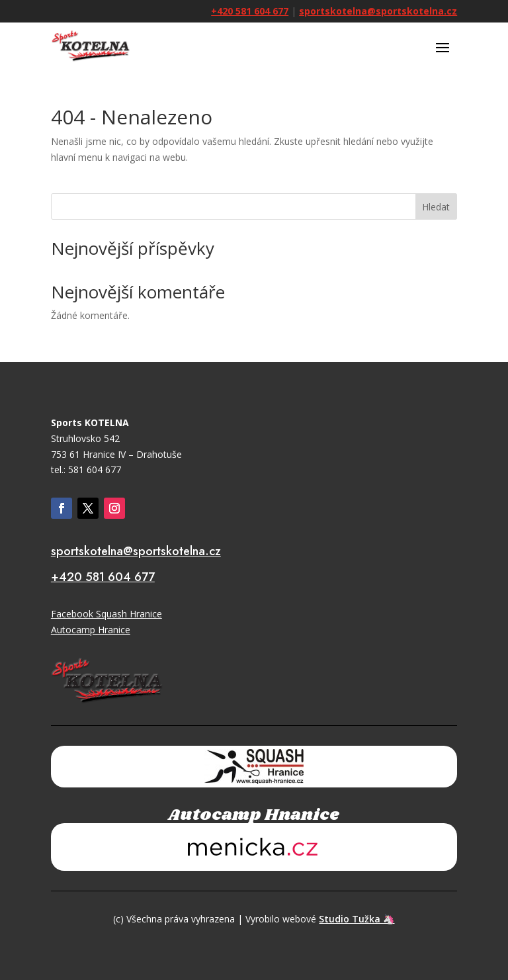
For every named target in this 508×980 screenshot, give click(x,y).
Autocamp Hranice (91, 630)
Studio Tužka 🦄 (357, 919)
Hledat (436, 207)
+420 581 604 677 (250, 11)
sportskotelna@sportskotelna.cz (378, 11)
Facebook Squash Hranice (106, 614)
